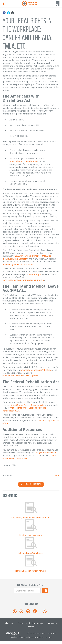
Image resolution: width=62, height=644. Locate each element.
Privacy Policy (38, 623)
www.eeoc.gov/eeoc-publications (18, 264)
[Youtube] (29, 612)
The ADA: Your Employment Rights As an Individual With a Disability (27, 257)
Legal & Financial (31, 484)
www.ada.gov (35, 274)
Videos (31, 627)
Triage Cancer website (45, 453)
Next (55, 475)
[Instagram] (44, 612)
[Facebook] (16, 612)
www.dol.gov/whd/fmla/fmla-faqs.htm (20, 376)
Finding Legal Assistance (31, 535)
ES (4, 4)
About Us (9, 623)
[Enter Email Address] (27, 591)
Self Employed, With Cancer (31, 553)
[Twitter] (23, 612)
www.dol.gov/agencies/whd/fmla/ (37, 370)
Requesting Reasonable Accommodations (31, 517)
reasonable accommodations (23, 161)
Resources (53, 623)
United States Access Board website (27, 405)
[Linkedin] (36, 612)
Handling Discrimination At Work (31, 571)
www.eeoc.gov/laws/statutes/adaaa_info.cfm (23, 280)
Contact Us (22, 623)
